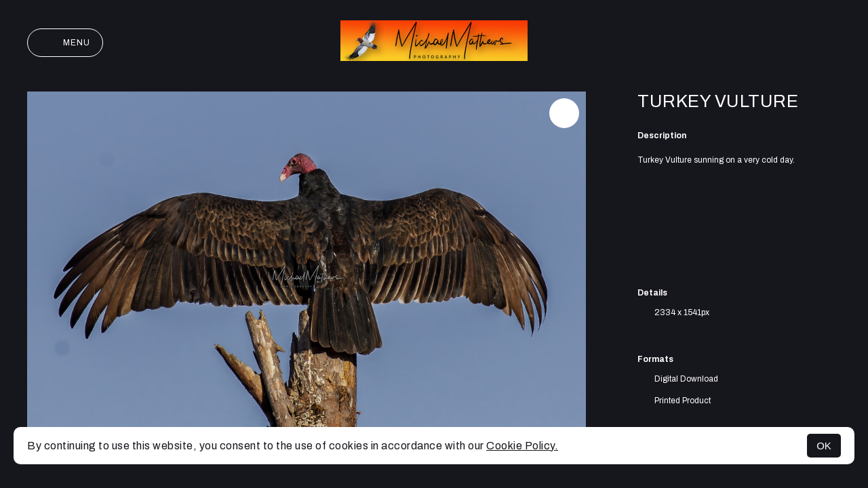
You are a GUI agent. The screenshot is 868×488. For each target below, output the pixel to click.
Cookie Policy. (522, 446)
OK (824, 446)
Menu (65, 43)
